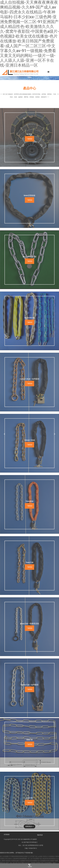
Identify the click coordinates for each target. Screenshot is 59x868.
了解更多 (30, 186)
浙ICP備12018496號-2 (30, 852)
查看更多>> (29, 826)
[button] (4, 434)
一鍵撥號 (29, 867)
